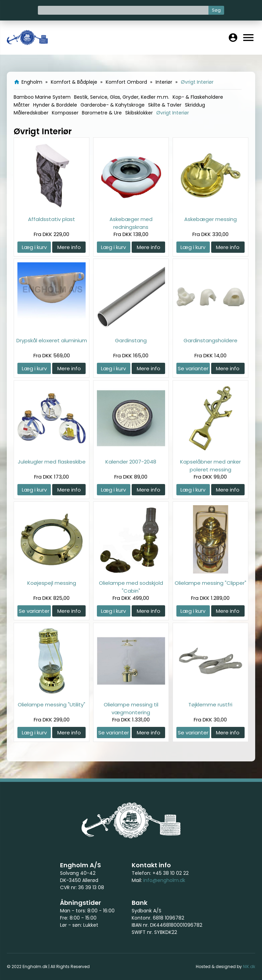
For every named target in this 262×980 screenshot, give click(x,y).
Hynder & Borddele (55, 105)
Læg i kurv (34, 247)
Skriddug (195, 105)
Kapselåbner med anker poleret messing (210, 465)
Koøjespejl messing (52, 583)
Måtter (22, 105)
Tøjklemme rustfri (210, 705)
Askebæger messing (210, 219)
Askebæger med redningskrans (131, 223)
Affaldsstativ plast (52, 219)
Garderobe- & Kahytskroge (113, 105)
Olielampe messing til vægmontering (131, 708)
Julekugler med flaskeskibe (52, 462)
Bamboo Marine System (42, 97)
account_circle (233, 38)
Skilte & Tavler (165, 105)
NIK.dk (249, 967)
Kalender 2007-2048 (131, 462)
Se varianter (193, 368)
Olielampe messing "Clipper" (210, 583)
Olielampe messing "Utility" (52, 705)
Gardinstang (131, 340)
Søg (216, 10)
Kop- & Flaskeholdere (198, 97)
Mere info (69, 247)
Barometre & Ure (102, 113)
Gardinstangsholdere (210, 340)
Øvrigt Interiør (173, 113)
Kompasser (65, 113)
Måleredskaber (31, 113)
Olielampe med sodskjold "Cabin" (131, 587)
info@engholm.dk (164, 880)
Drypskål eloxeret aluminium (52, 340)
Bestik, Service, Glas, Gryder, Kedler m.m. (122, 97)
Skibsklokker (139, 113)
